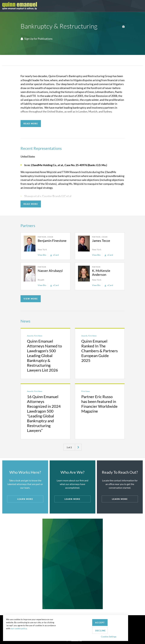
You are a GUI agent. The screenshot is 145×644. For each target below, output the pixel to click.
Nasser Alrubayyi (50, 271)
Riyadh (41, 280)
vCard (54, 255)
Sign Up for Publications (37, 39)
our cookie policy (20, 635)
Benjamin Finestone (52, 241)
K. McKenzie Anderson (101, 273)
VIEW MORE (31, 299)
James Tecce (101, 241)
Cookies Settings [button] (79, 634)
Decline (88, 628)
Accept (70, 628)
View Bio (42, 255)
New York (42, 249)
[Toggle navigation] (140, 6)
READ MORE (31, 124)
